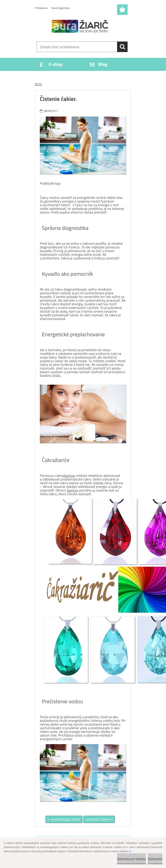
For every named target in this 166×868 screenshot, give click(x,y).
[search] (122, 47)
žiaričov (69, 476)
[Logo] (80, 27)
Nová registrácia (61, 8)
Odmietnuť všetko (131, 859)
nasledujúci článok (98, 819)
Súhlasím (155, 859)
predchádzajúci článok (65, 819)
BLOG (39, 84)
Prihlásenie (41, 8)
